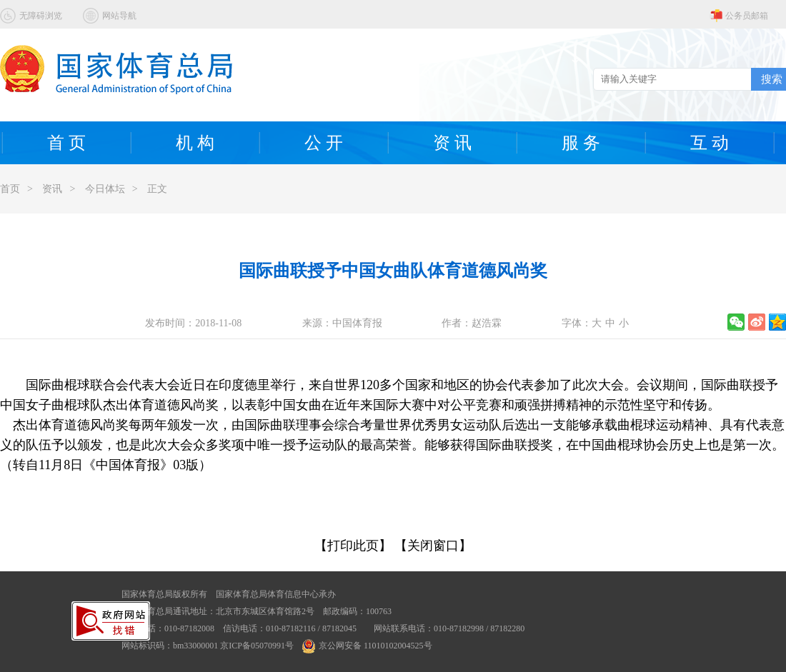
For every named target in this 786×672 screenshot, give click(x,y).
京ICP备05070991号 (257, 646)
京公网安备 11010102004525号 (367, 646)
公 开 (324, 143)
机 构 (195, 143)
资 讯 (452, 143)
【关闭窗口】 (433, 546)
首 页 (66, 143)
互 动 (710, 143)
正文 (157, 189)
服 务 (581, 143)
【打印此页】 (353, 546)
